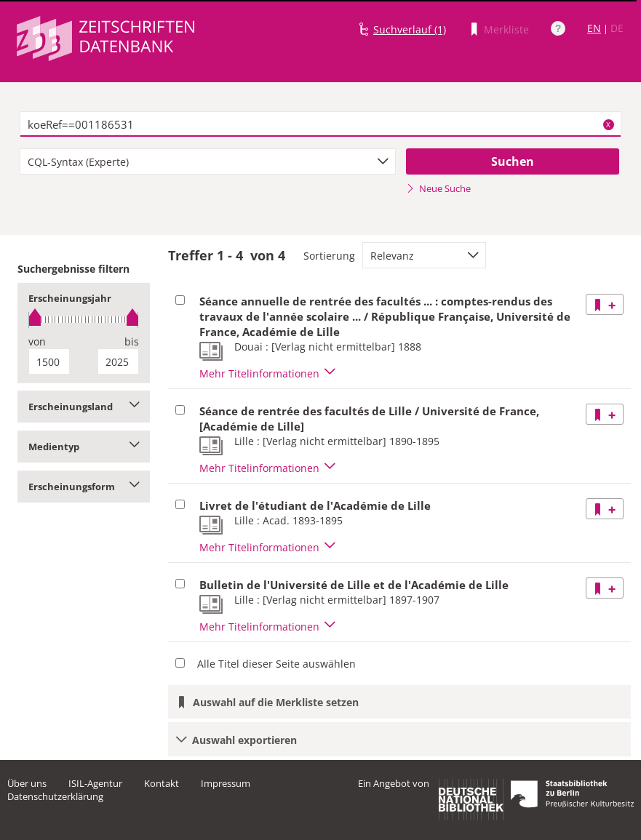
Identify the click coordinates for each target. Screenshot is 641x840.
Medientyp (84, 447)
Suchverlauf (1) (410, 29)
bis (132, 341)
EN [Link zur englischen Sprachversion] (594, 28)
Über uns (27, 783)
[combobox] (208, 161)
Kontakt (162, 783)
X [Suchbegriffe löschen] (608, 124)
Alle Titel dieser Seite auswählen (276, 664)
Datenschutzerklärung (55, 796)
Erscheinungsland (84, 407)
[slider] (84, 320)
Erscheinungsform (84, 487)
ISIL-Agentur (95, 783)
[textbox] (320, 124)
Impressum (226, 783)
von (37, 341)
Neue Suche (438, 188)
